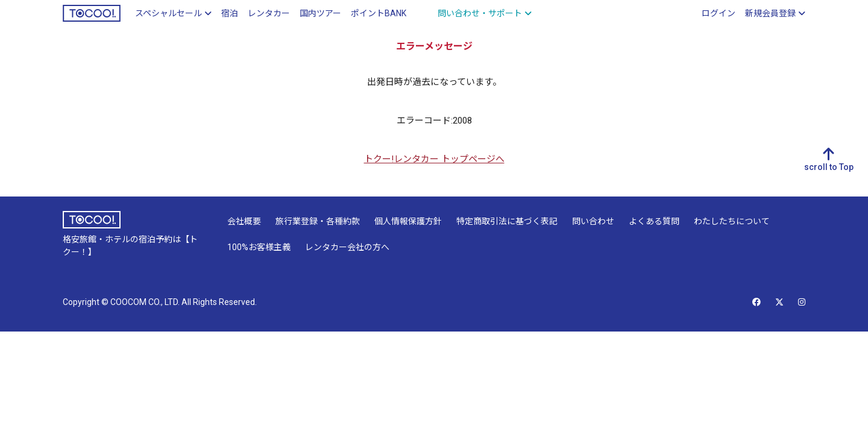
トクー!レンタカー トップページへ (434, 159)
